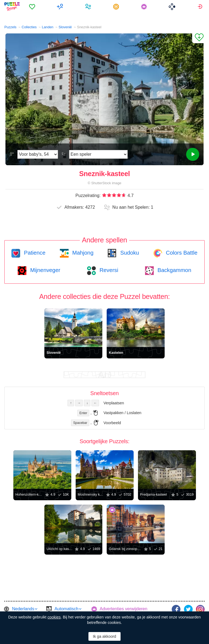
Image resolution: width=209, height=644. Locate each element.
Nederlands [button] (23, 609)
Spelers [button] (89, 7)
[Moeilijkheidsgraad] (38, 154)
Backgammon (174, 270)
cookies (54, 617)
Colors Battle (181, 253)
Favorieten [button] (33, 7)
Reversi (108, 270)
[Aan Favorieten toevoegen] (198, 38)
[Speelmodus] (98, 154)
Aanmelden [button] (201, 7)
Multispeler (61, 7)
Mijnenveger (44, 270)
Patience (34, 253)
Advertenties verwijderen (123, 609)
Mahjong (82, 253)
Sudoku (129, 253)
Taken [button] (117, 7)
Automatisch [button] (66, 609)
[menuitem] (33, 7)
